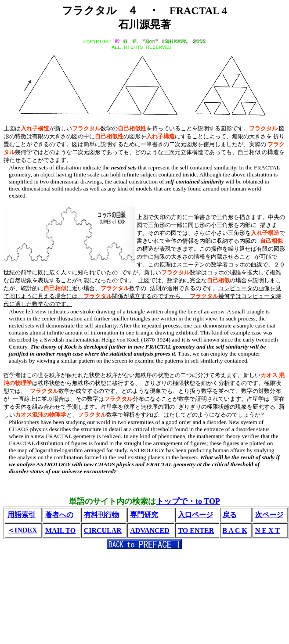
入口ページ (195, 514)
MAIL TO (60, 530)
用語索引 (22, 514)
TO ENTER (196, 530)
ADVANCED (150, 530)
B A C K (235, 530)
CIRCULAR (103, 530)
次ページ (269, 514)
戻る (230, 514)
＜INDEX (22, 530)
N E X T (267, 530)
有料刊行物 (101, 514)
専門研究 (144, 514)
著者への (59, 514)
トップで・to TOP (188, 501)
